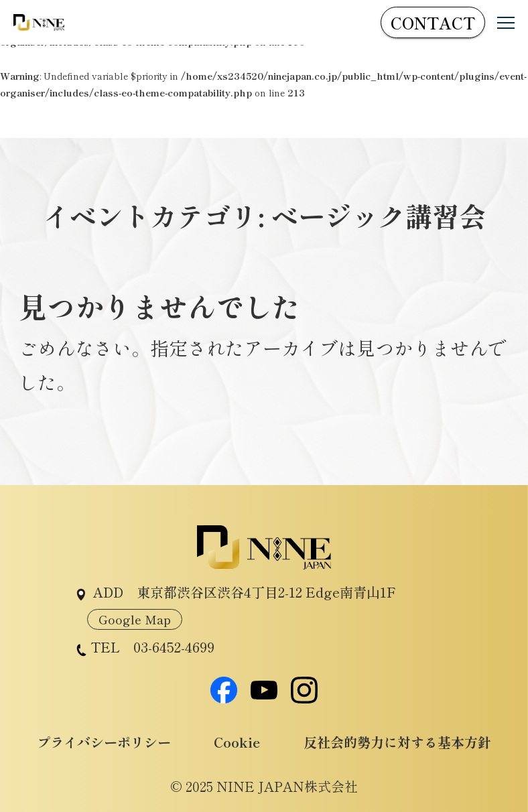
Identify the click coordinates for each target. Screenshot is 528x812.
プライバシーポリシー (104, 742)
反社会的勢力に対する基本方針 (397, 742)
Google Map (135, 619)
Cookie (237, 742)
